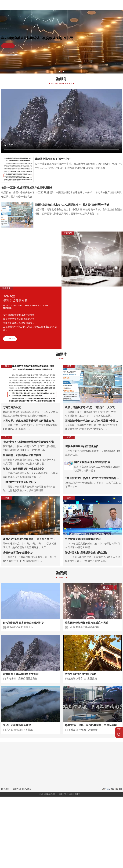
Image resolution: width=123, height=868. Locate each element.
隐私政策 (27, 789)
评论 (37, 768)
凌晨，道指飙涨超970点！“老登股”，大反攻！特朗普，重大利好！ (93, 407)
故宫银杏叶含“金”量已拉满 (80, 674)
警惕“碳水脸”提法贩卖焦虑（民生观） (87, 553)
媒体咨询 (57, 756)
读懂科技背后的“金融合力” (18, 553)
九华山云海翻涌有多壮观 (17, 725)
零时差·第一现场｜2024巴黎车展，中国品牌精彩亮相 (93, 725)
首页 (53, 5)
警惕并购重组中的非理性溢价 (82, 446)
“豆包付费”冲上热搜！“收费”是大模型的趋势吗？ (91, 478)
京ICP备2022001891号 (70, 794)
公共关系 (57, 764)
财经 (37, 756)
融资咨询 (70, 764)
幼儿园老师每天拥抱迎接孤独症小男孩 (87, 623)
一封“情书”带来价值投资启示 (19, 482)
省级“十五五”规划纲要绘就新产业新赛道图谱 (27, 188)
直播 (98, 756)
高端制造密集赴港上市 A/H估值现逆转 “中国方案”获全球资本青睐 (72, 205)
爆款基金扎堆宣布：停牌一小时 (53, 159)
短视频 (98, 752)
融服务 (73, 5)
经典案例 (105, 5)
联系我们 (6, 789)
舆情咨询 (70, 756)
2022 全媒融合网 (47, 794)
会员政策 (83, 760)
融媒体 (63, 5)
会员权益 (83, 764)
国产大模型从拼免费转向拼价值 (92, 462)
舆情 (37, 752)
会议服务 (70, 760)
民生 (37, 772)
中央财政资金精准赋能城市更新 (83, 539)
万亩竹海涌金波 (12, 407)
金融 (37, 764)
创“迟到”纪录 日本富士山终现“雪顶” (24, 623)
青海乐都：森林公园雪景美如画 (21, 674)
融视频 (83, 5)
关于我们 (116, 5)
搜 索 (119, 735)
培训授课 (83, 756)
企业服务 (57, 752)
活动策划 (57, 760)
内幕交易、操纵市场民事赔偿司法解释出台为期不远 (30, 421)
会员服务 (83, 752)
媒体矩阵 (57, 768)
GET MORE (49, 280)
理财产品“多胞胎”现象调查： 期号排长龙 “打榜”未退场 (30, 539)
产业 (37, 760)
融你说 (94, 5)
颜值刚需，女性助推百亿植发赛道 (22, 455)
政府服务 (70, 752)
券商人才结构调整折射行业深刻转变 (23, 469)
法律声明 (16, 789)
